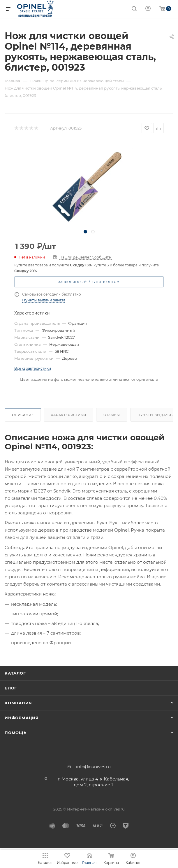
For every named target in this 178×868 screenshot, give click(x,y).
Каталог (15, 673)
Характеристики (68, 415)
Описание (23, 415)
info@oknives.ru (93, 767)
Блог (11, 688)
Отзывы (112, 415)
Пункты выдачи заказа (44, 300)
